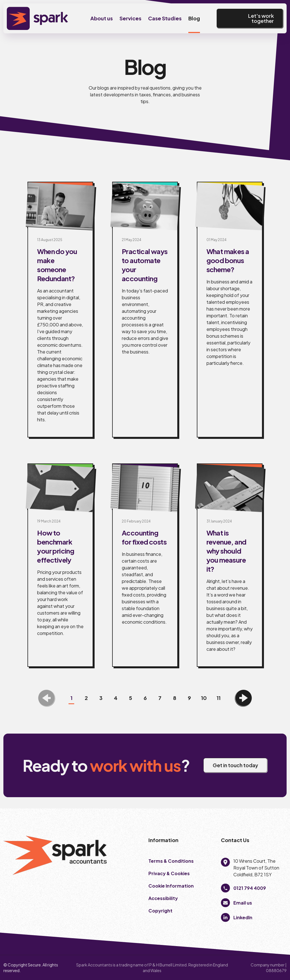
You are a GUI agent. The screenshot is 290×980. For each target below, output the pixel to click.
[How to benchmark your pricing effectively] (60, 565)
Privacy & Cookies (169, 873)
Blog (194, 18)
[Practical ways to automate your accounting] (145, 310)
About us (102, 18)
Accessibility (163, 898)
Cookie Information (171, 886)
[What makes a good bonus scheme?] (230, 310)
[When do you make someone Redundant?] (60, 310)
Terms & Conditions (171, 861)
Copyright (161, 911)
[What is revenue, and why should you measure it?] (230, 565)
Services (130, 18)
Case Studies (165, 18)
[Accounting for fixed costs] (145, 565)
